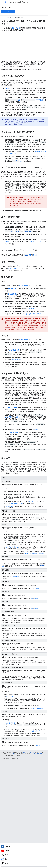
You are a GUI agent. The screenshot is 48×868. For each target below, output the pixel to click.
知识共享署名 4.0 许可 (28, 752)
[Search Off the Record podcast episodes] (24, 859)
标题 (32, 599)
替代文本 (38, 589)
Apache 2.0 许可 (10, 754)
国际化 (18, 417)
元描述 (35, 255)
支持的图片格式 (12, 294)
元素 (28, 255)
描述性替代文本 (32, 309)
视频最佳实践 (24, 339)
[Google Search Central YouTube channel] (24, 851)
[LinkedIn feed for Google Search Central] (24, 847)
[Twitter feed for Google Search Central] (24, 863)
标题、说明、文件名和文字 (33, 314)
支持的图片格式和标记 (12, 547)
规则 (17, 161)
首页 (3, 18)
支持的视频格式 (14, 350)
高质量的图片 (12, 289)
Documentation (8, 7)
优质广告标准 (12, 268)
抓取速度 (37, 430)
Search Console (8, 12)
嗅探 (15, 100)
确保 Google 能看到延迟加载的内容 (34, 553)
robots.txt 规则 (13, 433)
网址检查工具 (10, 506)
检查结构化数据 (17, 360)
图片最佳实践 (24, 285)
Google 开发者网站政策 (36, 754)
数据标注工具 (9, 242)
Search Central (18, 2)
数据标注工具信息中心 (37, 242)
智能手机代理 (16, 28)
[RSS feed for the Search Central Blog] (24, 855)
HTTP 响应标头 (34, 100)
